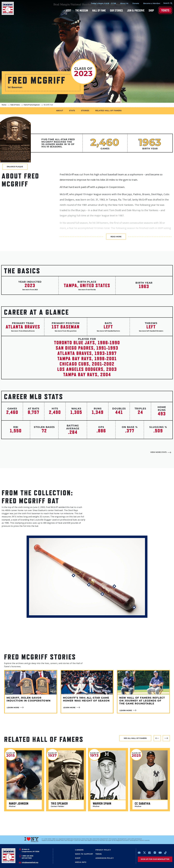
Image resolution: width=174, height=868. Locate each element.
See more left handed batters (108, 331)
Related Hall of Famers (109, 111)
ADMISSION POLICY (105, 858)
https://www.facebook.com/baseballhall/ (149, 853)
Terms (99, 854)
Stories (85, 111)
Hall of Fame (99, 10)
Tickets (165, 10)
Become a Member (152, 4)
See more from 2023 (30, 290)
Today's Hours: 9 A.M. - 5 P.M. (104, 3)
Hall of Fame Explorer (32, 105)
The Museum (82, 10)
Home (4, 105)
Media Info (81, 862)
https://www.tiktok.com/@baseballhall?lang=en (165, 853)
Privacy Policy (103, 850)
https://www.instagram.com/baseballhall (155, 853)
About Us (124, 4)
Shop (151, 10)
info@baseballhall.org (30, 862)
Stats (72, 111)
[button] (157, 738)
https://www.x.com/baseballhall (144, 852)
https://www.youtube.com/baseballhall (160, 853)
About (60, 111)
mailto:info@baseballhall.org (139, 853)
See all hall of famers (135, 738)
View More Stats (158, 452)
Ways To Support (84, 854)
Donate (136, 4)
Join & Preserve (136, 10)
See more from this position (66, 331)
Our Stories (116, 10)
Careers (79, 850)
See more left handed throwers (151, 331)
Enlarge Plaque (15, 167)
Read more (116, 237)
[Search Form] (166, 3)
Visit (69, 10)
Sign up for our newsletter (155, 859)
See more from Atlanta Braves (23, 331)
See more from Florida (87, 290)
